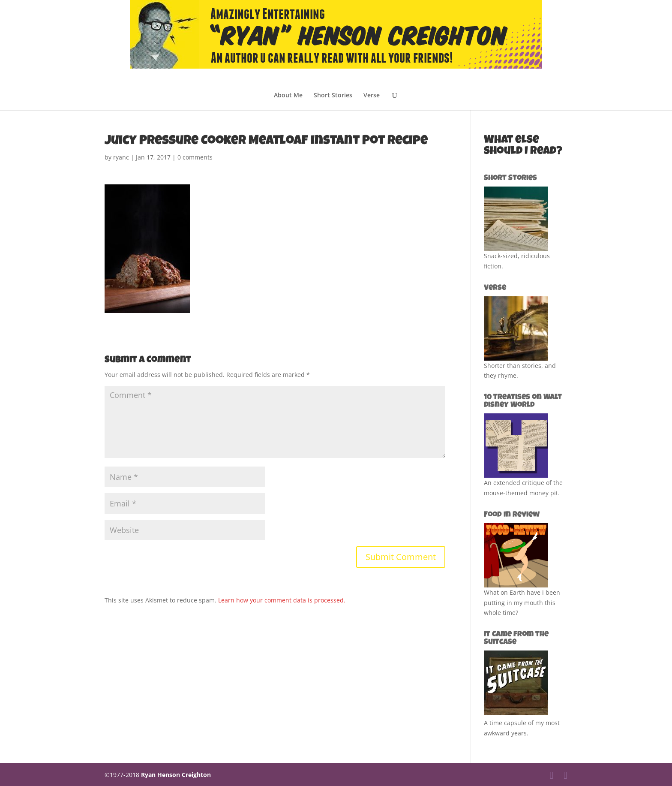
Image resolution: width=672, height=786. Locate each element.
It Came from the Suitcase (516, 638)
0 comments (195, 157)
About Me (288, 96)
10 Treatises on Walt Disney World (523, 401)
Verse (372, 96)
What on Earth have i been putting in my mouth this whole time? (522, 603)
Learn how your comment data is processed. (282, 600)
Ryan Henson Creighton (176, 775)
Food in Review (512, 515)
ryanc (121, 157)
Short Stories (333, 96)
